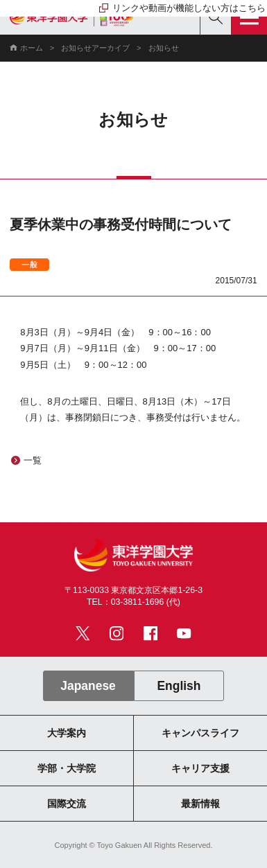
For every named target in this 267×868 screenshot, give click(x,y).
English (179, 686)
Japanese (88, 686)
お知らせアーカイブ (95, 48)
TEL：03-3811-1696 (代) (133, 602)
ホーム (32, 48)
